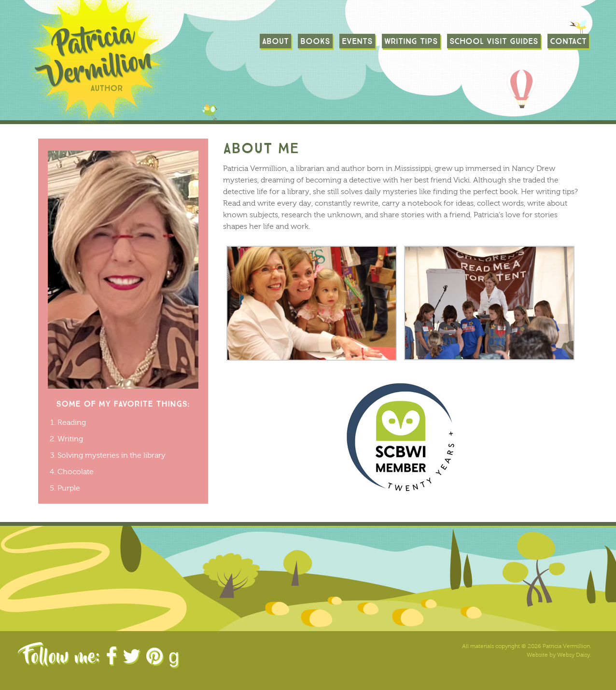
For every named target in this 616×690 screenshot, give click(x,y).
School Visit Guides (494, 41)
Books (315, 41)
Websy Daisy (574, 655)
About (275, 41)
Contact (568, 41)
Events (357, 41)
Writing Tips (411, 41)
